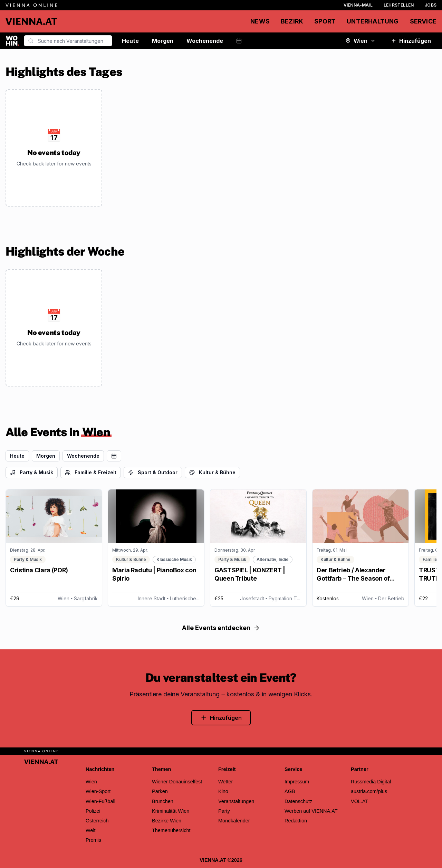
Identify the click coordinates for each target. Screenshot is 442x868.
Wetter (225, 782)
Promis (93, 840)
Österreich (97, 821)
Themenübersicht (171, 830)
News (260, 21)
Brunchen (163, 801)
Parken (160, 791)
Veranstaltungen (236, 801)
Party (224, 811)
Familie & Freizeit (91, 472)
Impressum (297, 782)
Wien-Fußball (100, 801)
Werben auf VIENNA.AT (311, 811)
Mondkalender (234, 821)
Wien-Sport (98, 791)
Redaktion (296, 821)
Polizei (93, 811)
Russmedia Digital (371, 782)
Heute (130, 41)
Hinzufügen (411, 41)
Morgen (163, 41)
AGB (290, 791)
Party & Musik (32, 472)
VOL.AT (359, 801)
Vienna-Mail (358, 5)
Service (423, 21)
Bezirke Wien (167, 821)
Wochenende (205, 41)
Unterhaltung (373, 21)
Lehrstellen (399, 5)
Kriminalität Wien (171, 811)
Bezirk (292, 21)
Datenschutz (298, 801)
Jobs (431, 5)
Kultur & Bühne (212, 472)
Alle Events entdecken (221, 628)
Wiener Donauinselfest (177, 782)
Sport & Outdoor (153, 472)
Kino (223, 791)
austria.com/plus (369, 791)
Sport (325, 21)
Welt (91, 830)
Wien (361, 41)
